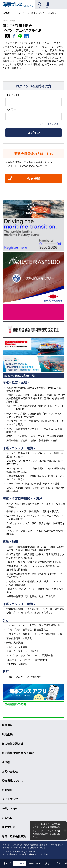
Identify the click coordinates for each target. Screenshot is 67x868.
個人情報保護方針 (13, 744)
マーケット (35, 863)
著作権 (6, 762)
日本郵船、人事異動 (17, 647)
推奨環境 (7, 725)
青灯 (6, 672)
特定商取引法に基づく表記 (18, 753)
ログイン (34, 133)
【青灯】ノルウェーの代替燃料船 (24, 677)
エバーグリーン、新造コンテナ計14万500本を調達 (33, 484)
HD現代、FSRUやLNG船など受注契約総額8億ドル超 (34, 562)
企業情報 (7, 790)
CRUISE (7, 818)
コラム (57, 863)
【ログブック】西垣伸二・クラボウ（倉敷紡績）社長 (34, 634)
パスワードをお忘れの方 (49, 124)
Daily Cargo (9, 808)
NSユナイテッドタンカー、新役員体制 (27, 660)
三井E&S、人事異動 (17, 664)
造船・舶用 (10, 542)
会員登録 (34, 179)
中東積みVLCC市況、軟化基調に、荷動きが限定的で (34, 511)
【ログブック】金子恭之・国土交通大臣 (27, 630)
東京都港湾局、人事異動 (19, 638)
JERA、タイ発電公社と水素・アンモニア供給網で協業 (35, 436)
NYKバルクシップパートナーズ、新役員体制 (30, 655)
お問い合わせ (10, 771)
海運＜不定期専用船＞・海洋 (22, 499)
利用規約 (7, 734)
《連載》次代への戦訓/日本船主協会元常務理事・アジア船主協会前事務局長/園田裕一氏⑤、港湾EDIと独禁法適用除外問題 (36, 398)
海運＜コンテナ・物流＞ (19, 448)
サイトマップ (10, 799)
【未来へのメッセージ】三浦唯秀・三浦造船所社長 (33, 625)
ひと (6, 620)
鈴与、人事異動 (15, 643)
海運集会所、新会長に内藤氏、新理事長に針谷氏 (32, 441)
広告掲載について (13, 781)
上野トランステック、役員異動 (23, 651)
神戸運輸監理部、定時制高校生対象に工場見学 (31, 596)
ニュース (20, 863)
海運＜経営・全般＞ (16, 382)
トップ (7, 863)
